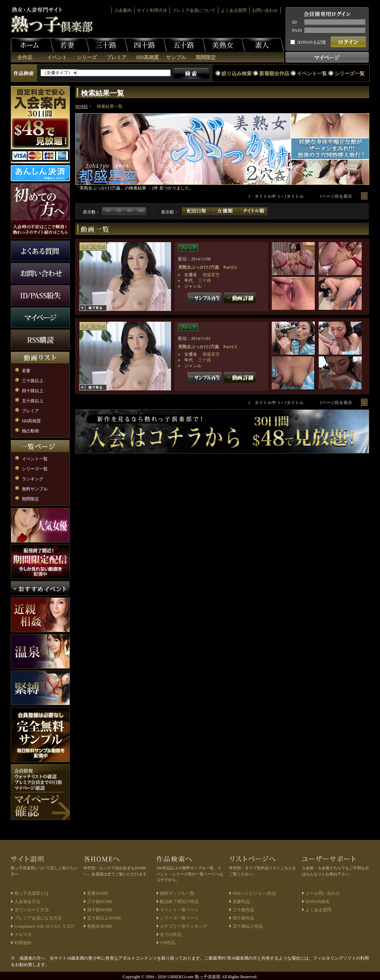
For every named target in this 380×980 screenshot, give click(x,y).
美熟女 (224, 45)
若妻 (68, 45)
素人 (263, 45)
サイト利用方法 (152, 10)
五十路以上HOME (104, 918)
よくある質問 (234, 10)
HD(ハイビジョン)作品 (254, 893)
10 (108, 211)
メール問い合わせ (323, 893)
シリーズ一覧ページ (179, 918)
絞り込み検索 (237, 74)
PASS (297, 30)
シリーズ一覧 (350, 74)
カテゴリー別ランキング (184, 926)
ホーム (32, 45)
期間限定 (206, 57)
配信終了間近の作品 (179, 902)
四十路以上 (33, 391)
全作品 (25, 57)
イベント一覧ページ (179, 910)
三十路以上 (33, 381)
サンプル (176, 57)
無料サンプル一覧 (177, 893)
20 (119, 211)
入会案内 (123, 10)
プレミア (117, 57)
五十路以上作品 (248, 926)
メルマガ (23, 935)
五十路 (185, 45)
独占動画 (30, 431)
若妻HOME (98, 893)
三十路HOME (100, 902)
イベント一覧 (312, 74)
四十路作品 (243, 918)
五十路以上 (33, 401)
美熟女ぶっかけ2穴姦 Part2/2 (208, 267)
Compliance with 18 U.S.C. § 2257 (45, 926)
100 (141, 211)
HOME (82, 106)
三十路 (107, 45)
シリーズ (87, 57)
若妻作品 (241, 902)
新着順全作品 (274, 74)
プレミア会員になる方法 (38, 918)
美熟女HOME (100, 926)
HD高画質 (148, 57)
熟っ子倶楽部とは (32, 893)
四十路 (146, 45)
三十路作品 (243, 910)
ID (294, 22)
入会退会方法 (27, 902)
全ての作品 (171, 935)
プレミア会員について (194, 10)
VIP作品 (168, 943)
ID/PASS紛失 (318, 902)
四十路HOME (100, 910)
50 (129, 211)
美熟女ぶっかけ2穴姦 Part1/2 (208, 347)
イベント (57, 57)
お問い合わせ (265, 10)
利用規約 (23, 943)
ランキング (33, 479)
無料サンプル (35, 489)
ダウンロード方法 (32, 910)
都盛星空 (211, 275)
